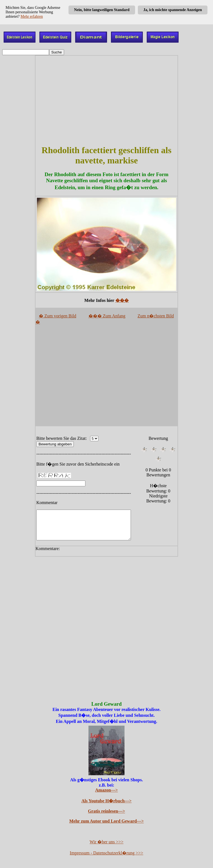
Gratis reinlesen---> (106, 812)
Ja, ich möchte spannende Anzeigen (173, 10)
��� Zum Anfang (107, 316)
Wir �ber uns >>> (106, 842)
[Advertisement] (106, 100)
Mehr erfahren (32, 16)
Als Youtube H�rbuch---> (107, 801)
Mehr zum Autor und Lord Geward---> (107, 822)
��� (122, 300)
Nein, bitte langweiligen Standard (102, 10)
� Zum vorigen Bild (58, 316)
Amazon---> (106, 791)
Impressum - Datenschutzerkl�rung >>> (107, 853)
